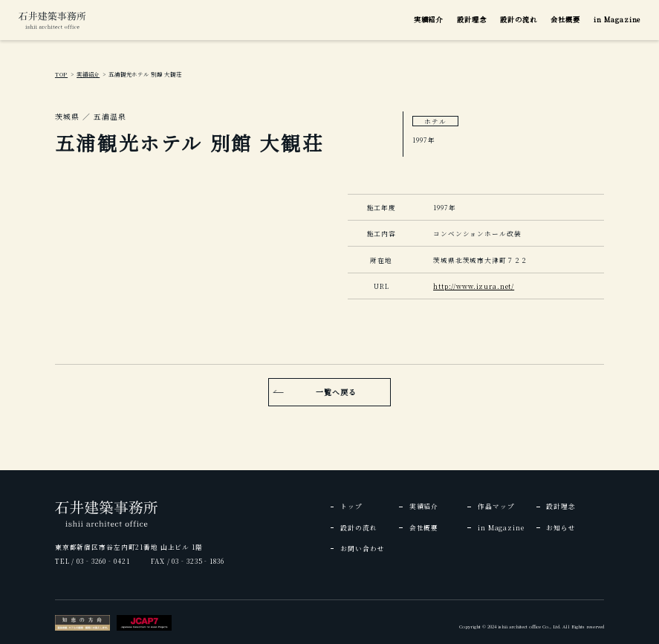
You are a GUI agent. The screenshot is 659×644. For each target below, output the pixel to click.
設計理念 (472, 19)
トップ (351, 506)
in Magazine (617, 19)
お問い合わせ (362, 548)
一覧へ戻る (336, 392)
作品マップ (496, 506)
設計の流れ (519, 19)
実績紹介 (429, 19)
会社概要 (565, 19)
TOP (61, 74)
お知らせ (561, 527)
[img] (52, 20)
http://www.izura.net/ (474, 286)
